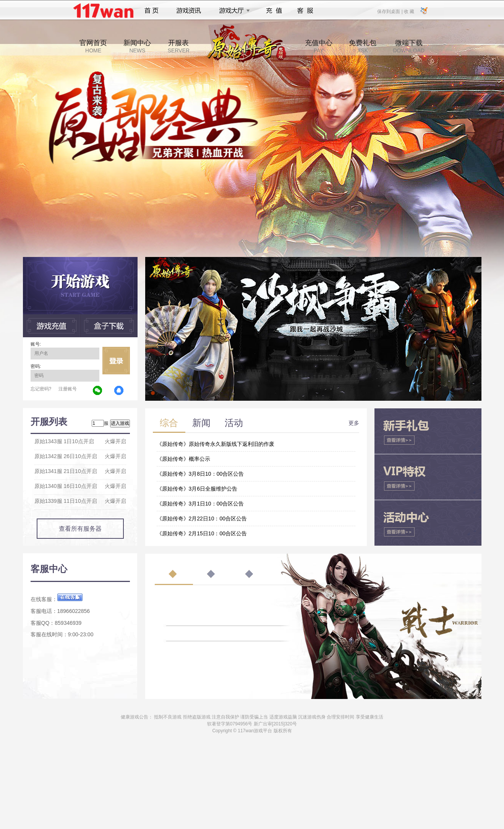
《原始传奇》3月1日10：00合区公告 (200, 504)
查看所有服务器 (80, 529)
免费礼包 (363, 46)
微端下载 (408, 46)
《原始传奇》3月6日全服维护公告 (197, 489)
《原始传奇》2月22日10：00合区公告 (202, 519)
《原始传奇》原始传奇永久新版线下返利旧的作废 (216, 444)
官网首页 (93, 46)
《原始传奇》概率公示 (183, 459)
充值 (274, 11)
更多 (354, 423)
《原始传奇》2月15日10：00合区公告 (202, 533)
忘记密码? (41, 389)
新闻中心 (137, 46)
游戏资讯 (189, 11)
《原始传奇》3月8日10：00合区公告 (200, 474)
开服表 (179, 46)
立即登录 (116, 361)
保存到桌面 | (390, 11)
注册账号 (68, 389)
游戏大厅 (232, 11)
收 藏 (409, 11)
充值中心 (319, 46)
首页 (152, 11)
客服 (305, 11)
